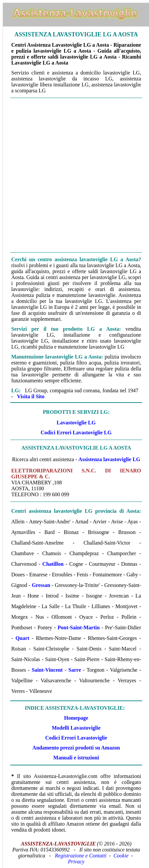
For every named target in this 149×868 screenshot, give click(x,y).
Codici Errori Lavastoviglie (76, 738)
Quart (23, 638)
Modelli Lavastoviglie (76, 728)
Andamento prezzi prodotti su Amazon (76, 748)
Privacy (76, 862)
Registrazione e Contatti (81, 856)
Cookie (121, 856)
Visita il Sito (31, 396)
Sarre (75, 670)
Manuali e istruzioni (76, 758)
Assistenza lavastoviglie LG (109, 459)
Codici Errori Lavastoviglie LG (76, 433)
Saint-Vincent (47, 670)
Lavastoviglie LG (76, 423)
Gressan (41, 585)
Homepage (76, 718)
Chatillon (53, 564)
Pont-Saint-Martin (79, 627)
